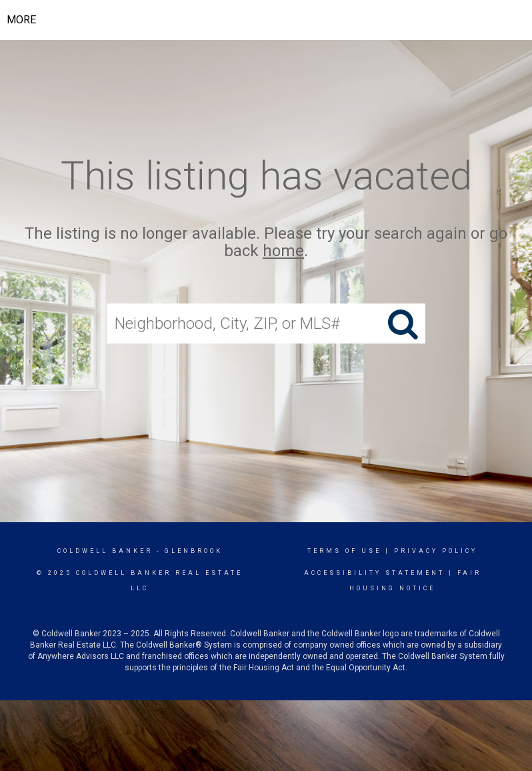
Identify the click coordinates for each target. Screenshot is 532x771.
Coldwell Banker (105, 551)
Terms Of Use (344, 551)
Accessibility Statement (374, 573)
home (283, 251)
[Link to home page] (276, 20)
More (21, 20)
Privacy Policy (436, 551)
